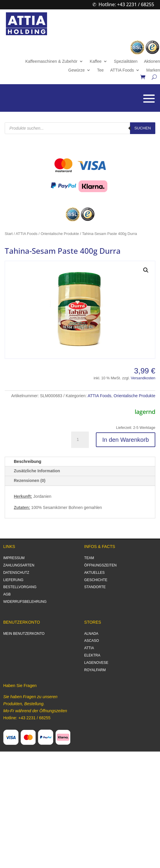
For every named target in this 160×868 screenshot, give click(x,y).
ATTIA (89, 648)
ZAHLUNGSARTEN (19, 565)
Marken (153, 70)
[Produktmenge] (80, 440)
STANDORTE (95, 587)
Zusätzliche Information (37, 471)
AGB (7, 594)
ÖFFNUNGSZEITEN (100, 565)
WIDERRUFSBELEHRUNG (25, 602)
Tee (100, 70)
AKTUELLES (94, 573)
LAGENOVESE (96, 663)
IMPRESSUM (14, 558)
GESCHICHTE (96, 580)
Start (9, 234)
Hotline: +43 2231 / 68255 (126, 4)
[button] (146, 270)
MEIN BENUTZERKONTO (24, 634)
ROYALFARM (95, 670)
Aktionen (152, 61)
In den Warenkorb (126, 440)
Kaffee (96, 61)
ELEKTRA (92, 655)
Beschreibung (27, 461)
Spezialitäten (126, 61)
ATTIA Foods (122, 70)
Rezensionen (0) (30, 480)
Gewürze (76, 70)
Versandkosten (143, 378)
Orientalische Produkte (60, 234)
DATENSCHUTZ (16, 573)
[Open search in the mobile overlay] (80, 128)
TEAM (89, 558)
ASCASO (91, 641)
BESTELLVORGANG (20, 587)
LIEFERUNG (13, 580)
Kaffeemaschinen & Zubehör (51, 61)
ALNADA (91, 634)
